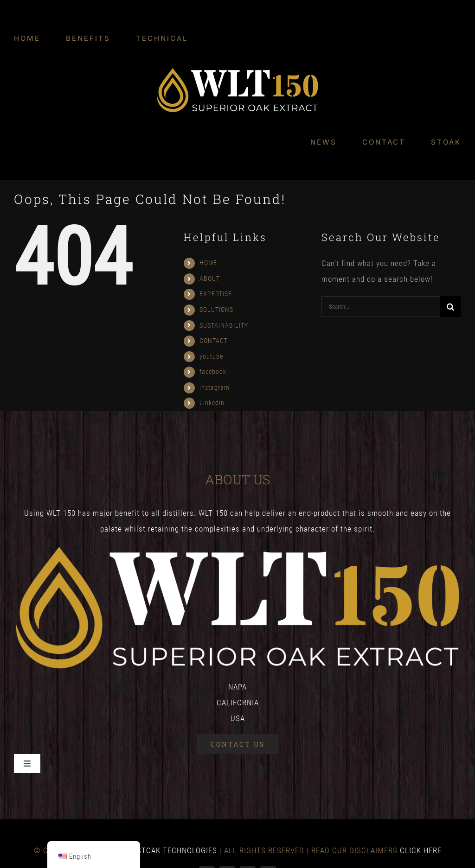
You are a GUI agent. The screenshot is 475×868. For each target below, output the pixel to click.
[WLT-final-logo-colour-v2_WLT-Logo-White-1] (237, 71)
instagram (215, 387)
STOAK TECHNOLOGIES (177, 850)
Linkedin (212, 403)
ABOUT (210, 279)
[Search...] (381, 307)
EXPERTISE (216, 294)
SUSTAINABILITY (224, 325)
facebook (213, 372)
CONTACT (214, 341)
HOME (208, 263)
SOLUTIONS (216, 310)
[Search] (451, 307)
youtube (211, 356)
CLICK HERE (421, 850)
